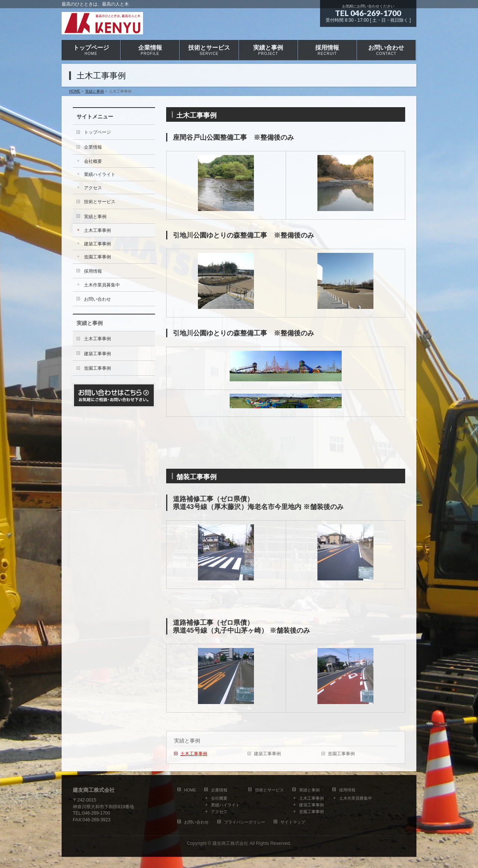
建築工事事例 (267, 754)
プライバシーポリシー (245, 822)
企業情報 (93, 147)
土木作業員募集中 (102, 285)
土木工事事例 (194, 754)
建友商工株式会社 (230, 843)
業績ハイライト (100, 174)
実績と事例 (187, 741)
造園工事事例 (341, 754)
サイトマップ (293, 822)
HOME (190, 790)
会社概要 (93, 161)
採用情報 (93, 271)
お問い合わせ (97, 299)
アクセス (93, 188)
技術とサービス (100, 202)
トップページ (97, 132)
